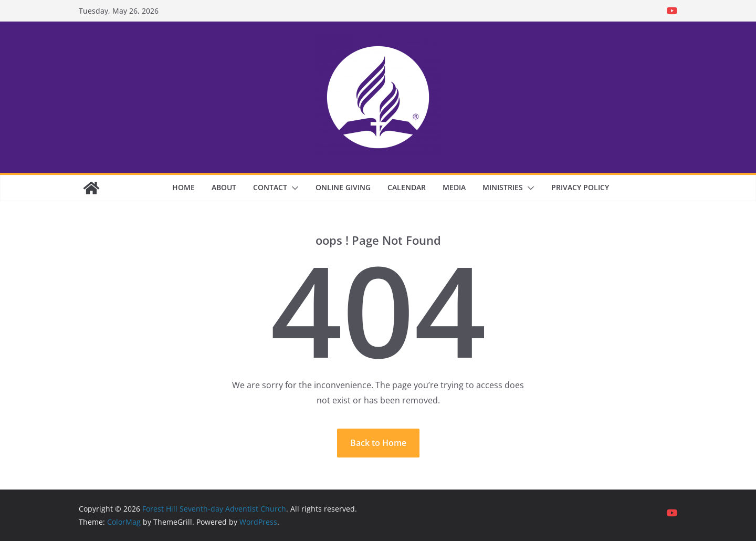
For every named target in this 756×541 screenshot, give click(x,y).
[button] (293, 188)
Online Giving (343, 187)
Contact (270, 187)
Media (454, 187)
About (224, 187)
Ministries (503, 187)
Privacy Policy (580, 187)
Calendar (407, 187)
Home (183, 187)
